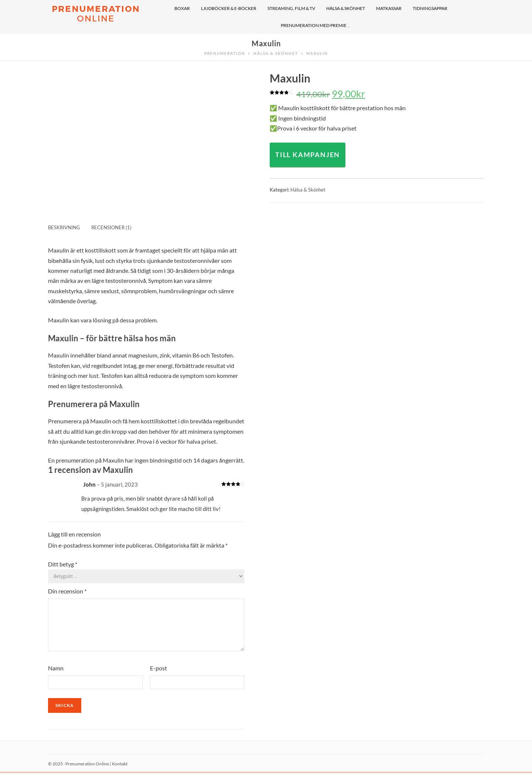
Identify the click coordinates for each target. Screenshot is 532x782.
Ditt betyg (63, 564)
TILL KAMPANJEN (308, 155)
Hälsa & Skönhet (308, 190)
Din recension (67, 591)
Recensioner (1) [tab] (111, 227)
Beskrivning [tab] (64, 227)
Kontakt (120, 773)
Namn (56, 677)
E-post (158, 677)
